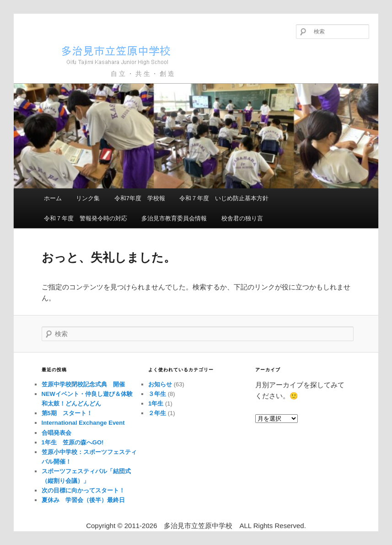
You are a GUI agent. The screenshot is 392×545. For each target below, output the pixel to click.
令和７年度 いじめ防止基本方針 (224, 198)
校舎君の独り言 (242, 218)
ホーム (53, 198)
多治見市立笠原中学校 (103, 55)
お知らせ (160, 384)
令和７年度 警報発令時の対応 (86, 218)
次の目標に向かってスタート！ (86, 490)
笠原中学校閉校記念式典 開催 (83, 384)
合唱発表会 (56, 433)
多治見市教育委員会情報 (174, 218)
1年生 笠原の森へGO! (73, 442)
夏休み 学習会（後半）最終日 (83, 500)
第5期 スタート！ (67, 413)
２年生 (157, 413)
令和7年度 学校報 (140, 198)
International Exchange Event (83, 423)
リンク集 (88, 198)
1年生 (156, 403)
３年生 (157, 394)
